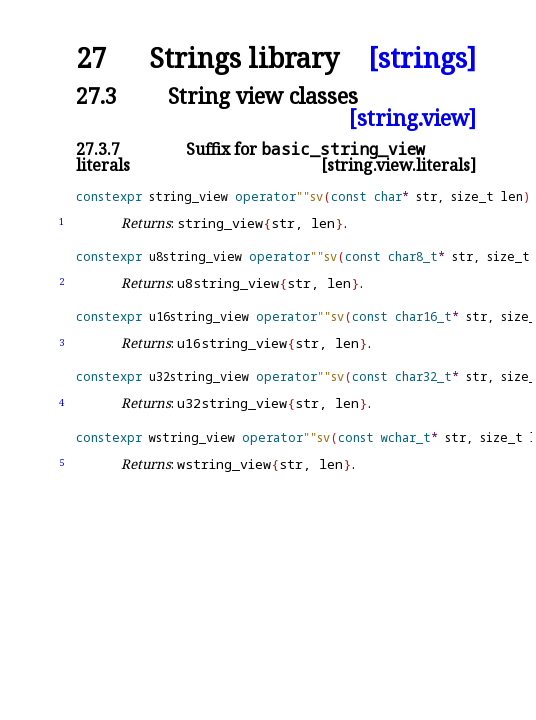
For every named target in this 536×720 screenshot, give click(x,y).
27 (91, 58)
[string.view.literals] (398, 165)
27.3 (96, 95)
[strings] (422, 58)
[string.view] (412, 117)
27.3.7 (98, 149)
